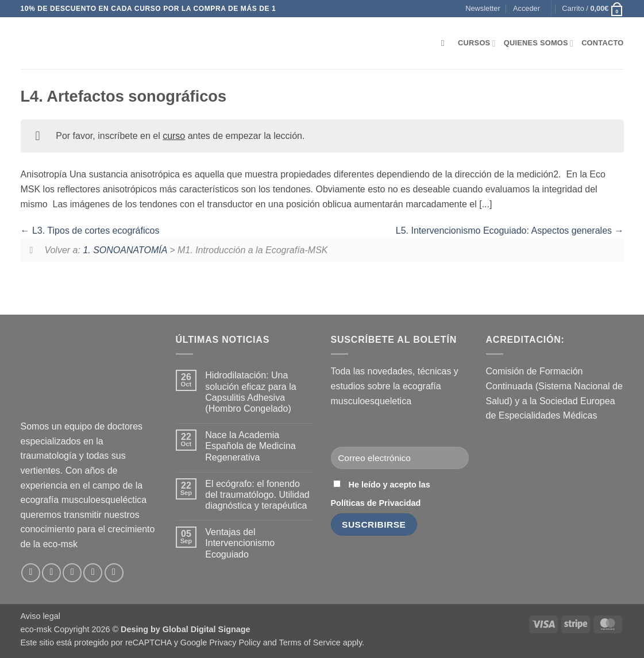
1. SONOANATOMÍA (125, 250)
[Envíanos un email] (72, 573)
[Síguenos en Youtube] (114, 573)
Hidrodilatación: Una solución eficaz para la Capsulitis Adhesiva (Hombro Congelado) (250, 392)
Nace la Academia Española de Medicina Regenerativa (250, 446)
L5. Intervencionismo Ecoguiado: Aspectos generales (510, 231)
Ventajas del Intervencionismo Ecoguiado (240, 543)
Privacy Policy (235, 642)
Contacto (602, 43)
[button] (483, 9)
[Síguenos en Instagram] (51, 573)
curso (174, 136)
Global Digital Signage (207, 629)
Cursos (477, 43)
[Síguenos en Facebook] (31, 573)
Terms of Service (310, 642)
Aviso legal (41, 616)
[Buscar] (446, 43)
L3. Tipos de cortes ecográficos (90, 231)
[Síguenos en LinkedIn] (93, 573)
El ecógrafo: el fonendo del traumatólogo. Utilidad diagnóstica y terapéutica (257, 495)
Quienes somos (539, 43)
